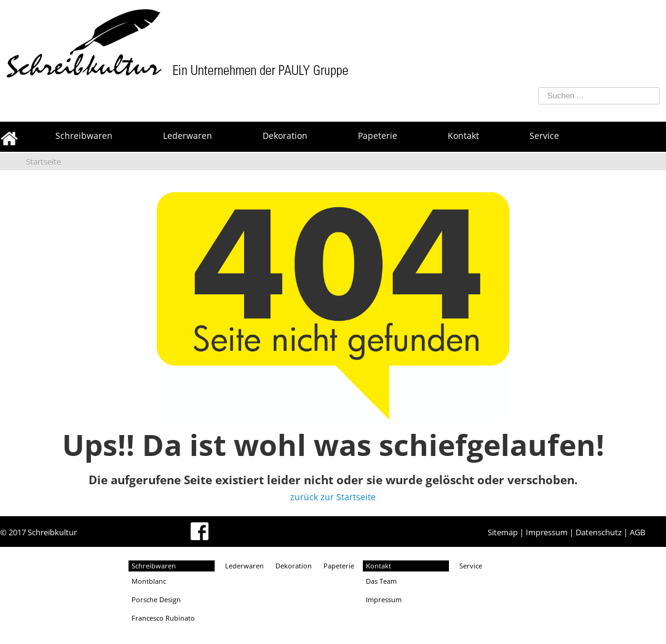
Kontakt (379, 566)
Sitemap (503, 532)
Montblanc (149, 581)
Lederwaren (244, 566)
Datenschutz (599, 532)
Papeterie (339, 566)
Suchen (519, 85)
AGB (637, 532)
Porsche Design (156, 599)
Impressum (547, 532)
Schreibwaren (154, 566)
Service (471, 566)
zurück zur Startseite (333, 497)
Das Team (381, 581)
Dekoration (294, 566)
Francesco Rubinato (163, 618)
